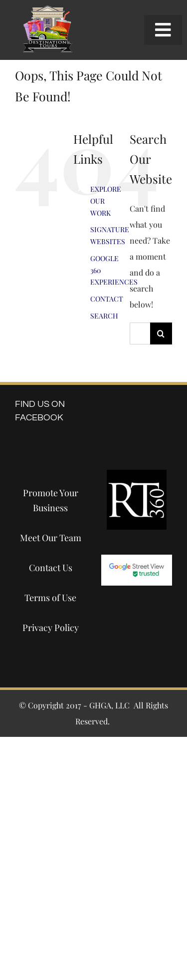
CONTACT (107, 299)
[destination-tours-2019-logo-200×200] (47, 9)
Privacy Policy (51, 628)
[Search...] (140, 333)
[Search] (161, 333)
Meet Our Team (51, 538)
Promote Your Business (51, 500)
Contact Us (51, 568)
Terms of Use (50, 598)
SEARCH (104, 316)
